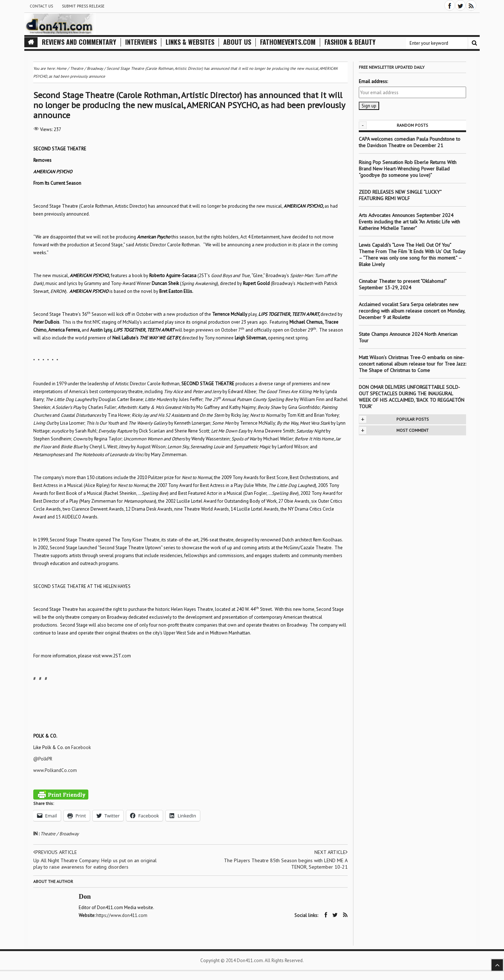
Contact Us (41, 6)
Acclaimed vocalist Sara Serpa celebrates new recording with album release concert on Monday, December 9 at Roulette (412, 311)
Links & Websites (190, 42)
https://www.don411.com (122, 915)
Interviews (141, 42)
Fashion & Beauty (350, 42)
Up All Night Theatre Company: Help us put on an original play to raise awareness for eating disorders (95, 864)
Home (62, 68)
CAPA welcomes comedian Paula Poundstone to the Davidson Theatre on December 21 (410, 142)
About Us (237, 42)
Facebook (81, 747)
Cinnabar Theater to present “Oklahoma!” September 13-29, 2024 (403, 284)
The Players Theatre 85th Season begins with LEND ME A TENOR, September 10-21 (286, 864)
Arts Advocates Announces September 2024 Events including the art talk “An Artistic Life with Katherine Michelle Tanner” (409, 222)
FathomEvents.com (288, 42)
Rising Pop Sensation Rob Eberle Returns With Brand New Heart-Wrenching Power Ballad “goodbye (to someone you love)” (408, 169)
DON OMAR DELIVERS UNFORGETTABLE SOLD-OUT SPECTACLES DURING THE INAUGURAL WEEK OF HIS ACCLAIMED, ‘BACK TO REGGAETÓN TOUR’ (412, 397)
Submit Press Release (83, 6)
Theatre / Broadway (60, 834)
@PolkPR (43, 759)
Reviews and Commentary (79, 42)
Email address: (373, 81)
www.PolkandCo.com (55, 770)
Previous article (55, 852)
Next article (331, 852)
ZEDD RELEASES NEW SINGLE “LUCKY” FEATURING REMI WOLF (400, 195)
